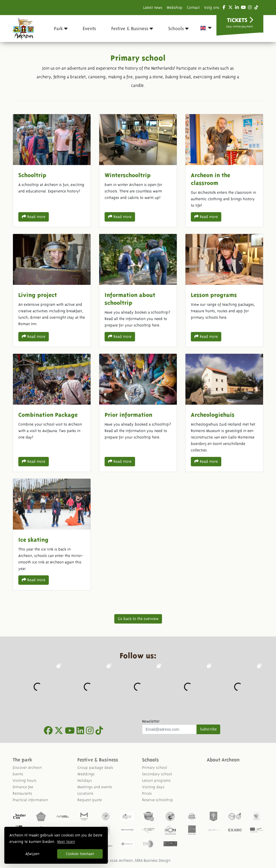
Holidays (85, 780)
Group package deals (95, 768)
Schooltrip (52, 171)
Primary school (155, 768)
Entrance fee (23, 787)
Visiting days (153, 787)
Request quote (90, 800)
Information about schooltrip (138, 290)
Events (18, 774)
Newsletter (151, 721)
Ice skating (52, 534)
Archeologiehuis (224, 413)
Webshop (175, 8)
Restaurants (22, 793)
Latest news (153, 8)
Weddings (86, 774)
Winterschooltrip (138, 171)
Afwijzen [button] (32, 854)
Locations (85, 793)
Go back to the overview (138, 619)
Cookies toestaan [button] (80, 854)
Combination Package (52, 413)
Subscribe (208, 729)
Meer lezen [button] (66, 842)
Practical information (30, 800)
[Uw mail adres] (169, 729)
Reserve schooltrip (158, 800)
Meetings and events (95, 787)
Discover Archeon (27, 768)
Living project (52, 290)
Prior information (138, 413)
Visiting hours (25, 780)
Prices (147, 793)
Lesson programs (224, 290)
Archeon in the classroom (224, 171)
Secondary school (157, 774)
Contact (193, 8)
